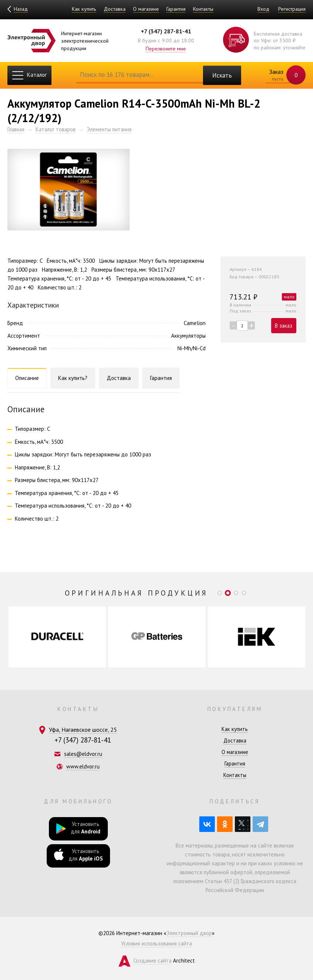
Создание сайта (152, 961)
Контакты (203, 9)
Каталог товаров (57, 129)
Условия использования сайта (156, 943)
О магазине (146, 9)
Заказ (282, 75)
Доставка (114, 9)
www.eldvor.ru (83, 766)
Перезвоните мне (166, 48)
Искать (222, 75)
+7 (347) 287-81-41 (166, 31)
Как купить (84, 9)
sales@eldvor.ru (83, 754)
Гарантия (176, 9)
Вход (263, 9)
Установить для (78, 828)
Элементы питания (112, 129)
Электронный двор (189, 933)
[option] (57, 637)
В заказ (283, 326)
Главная (16, 129)
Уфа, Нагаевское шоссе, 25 (83, 730)
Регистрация (292, 9)
